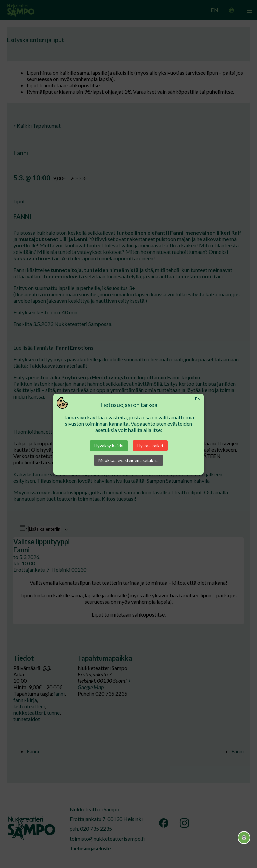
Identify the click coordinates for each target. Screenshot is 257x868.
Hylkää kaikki (150, 446)
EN (198, 399)
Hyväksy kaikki (109, 446)
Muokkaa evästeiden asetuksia (128, 460)
